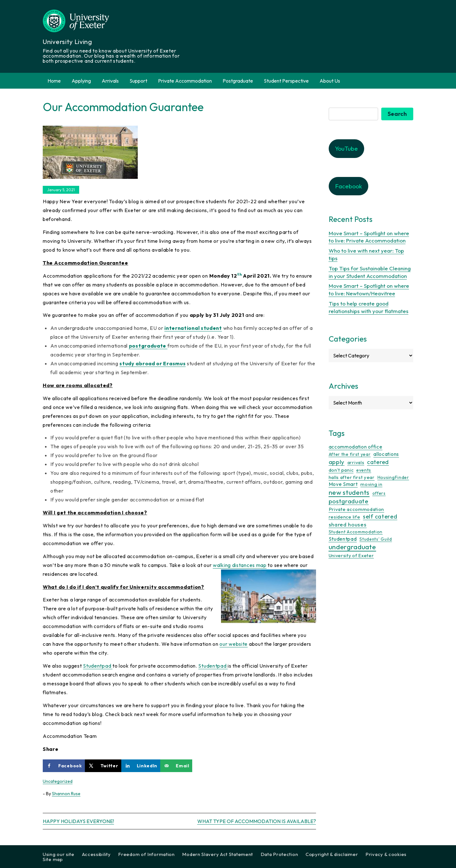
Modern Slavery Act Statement (218, 854)
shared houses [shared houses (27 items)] (348, 524)
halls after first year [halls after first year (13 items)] (352, 477)
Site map (53, 859)
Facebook (348, 186)
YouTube (346, 148)
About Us (330, 81)
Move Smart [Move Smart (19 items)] (343, 484)
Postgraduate (238, 81)
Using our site (59, 854)
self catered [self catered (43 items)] (380, 516)
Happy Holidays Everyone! (78, 821)
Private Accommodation (185, 81)
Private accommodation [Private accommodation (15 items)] (357, 509)
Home (54, 81)
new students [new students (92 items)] (349, 492)
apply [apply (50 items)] (337, 462)
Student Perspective (286, 81)
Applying (81, 81)
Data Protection (279, 854)
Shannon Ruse (66, 794)
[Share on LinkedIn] (141, 766)
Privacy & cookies (386, 854)
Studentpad (98, 666)
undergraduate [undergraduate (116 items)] (352, 547)
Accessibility (96, 854)
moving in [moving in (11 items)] (371, 484)
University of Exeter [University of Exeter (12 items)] (351, 556)
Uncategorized (58, 781)
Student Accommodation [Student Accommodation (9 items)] (356, 532)
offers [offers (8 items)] (379, 493)
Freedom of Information (146, 854)
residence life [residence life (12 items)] (345, 517)
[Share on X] (103, 766)
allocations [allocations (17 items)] (386, 454)
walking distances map (240, 565)
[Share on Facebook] (64, 766)
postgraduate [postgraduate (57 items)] (349, 501)
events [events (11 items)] (364, 470)
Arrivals (110, 81)
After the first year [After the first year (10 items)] (350, 454)
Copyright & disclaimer (332, 854)
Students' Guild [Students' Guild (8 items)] (376, 539)
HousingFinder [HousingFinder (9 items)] (393, 477)
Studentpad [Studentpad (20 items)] (343, 539)
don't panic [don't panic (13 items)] (341, 470)
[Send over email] (176, 766)
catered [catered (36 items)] (378, 462)
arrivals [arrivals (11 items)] (356, 462)
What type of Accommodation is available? (257, 821)
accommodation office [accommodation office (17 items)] (356, 447)
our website (234, 644)
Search (397, 114)
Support (138, 81)
